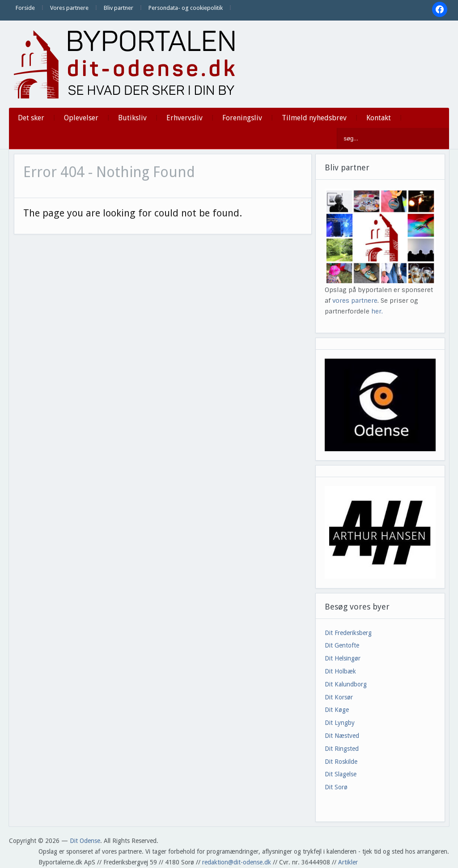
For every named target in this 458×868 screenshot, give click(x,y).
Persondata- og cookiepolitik (186, 8)
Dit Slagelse (341, 774)
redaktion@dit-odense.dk (237, 862)
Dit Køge (337, 710)
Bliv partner (119, 8)
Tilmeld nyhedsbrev (314, 118)
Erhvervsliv (184, 118)
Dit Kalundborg (346, 684)
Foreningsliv (242, 118)
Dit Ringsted (342, 749)
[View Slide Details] (380, 532)
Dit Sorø (336, 787)
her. (377, 311)
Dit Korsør (339, 697)
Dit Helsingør (343, 658)
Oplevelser (81, 118)
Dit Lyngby (340, 723)
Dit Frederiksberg (348, 633)
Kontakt (379, 118)
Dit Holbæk (340, 671)
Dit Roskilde (341, 762)
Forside (25, 8)
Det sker (31, 118)
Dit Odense (85, 841)
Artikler (348, 862)
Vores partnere (69, 8)
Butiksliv (132, 118)
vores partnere (355, 301)
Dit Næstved (342, 736)
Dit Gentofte (342, 645)
